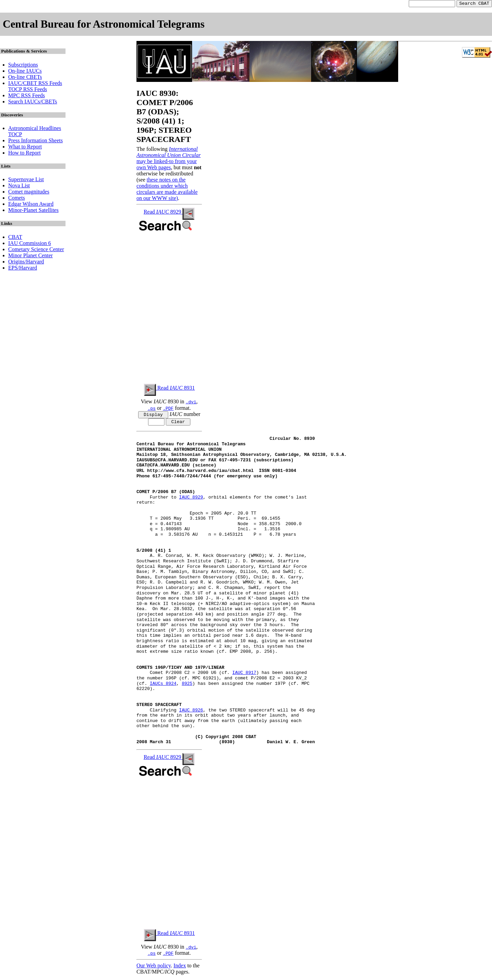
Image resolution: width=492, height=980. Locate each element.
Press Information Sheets (35, 141)
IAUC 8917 (244, 675)
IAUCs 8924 (163, 686)
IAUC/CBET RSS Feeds (35, 84)
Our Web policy (154, 968)
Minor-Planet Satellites (33, 211)
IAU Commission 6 (30, 244)
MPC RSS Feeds (27, 96)
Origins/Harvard (26, 263)
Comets (17, 199)
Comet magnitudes (29, 193)
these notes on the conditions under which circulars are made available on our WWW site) (167, 190)
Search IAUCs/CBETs (33, 103)
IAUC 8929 (191, 500)
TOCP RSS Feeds (28, 90)
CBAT (15, 238)
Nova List (19, 186)
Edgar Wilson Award (31, 205)
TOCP (15, 135)
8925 (187, 686)
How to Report (24, 154)
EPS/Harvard (23, 269)
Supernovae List (26, 180)
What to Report (25, 148)
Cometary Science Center (36, 250)
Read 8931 (169, 389)
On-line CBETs (25, 78)
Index (179, 968)
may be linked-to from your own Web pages (167, 165)
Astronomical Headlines (35, 129)
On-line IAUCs (25, 72)
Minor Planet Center (31, 256)
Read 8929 (169, 213)
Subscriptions (23, 66)
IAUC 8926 (191, 712)
